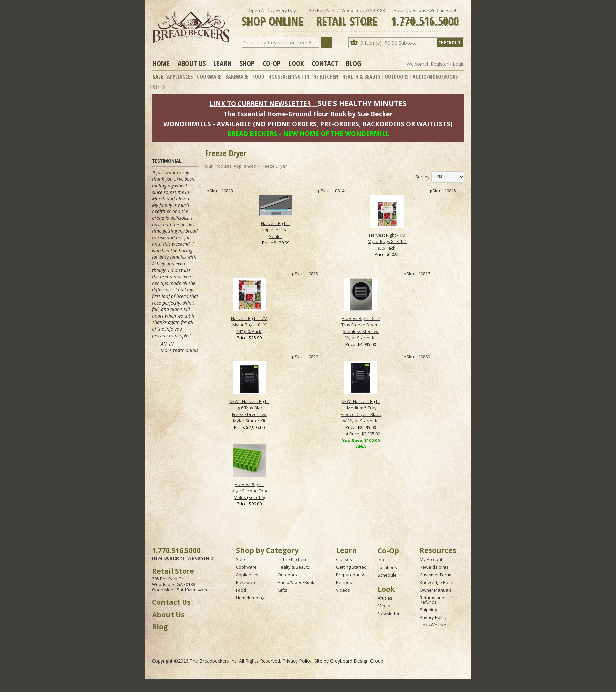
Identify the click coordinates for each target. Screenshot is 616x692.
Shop (247, 63)
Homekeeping (250, 598)
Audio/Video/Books (435, 77)
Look (296, 63)
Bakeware (237, 77)
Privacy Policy (433, 617)
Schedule (387, 575)
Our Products (218, 166)
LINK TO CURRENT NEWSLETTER (260, 104)
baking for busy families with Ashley (174, 257)
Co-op (272, 63)
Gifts (159, 87)
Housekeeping (284, 77)
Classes (344, 559)
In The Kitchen (321, 77)
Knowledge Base (436, 582)
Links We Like (433, 625)
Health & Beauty (362, 77)
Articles (385, 598)
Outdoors (397, 77)
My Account (431, 559)
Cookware (209, 77)
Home (161, 63)
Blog (354, 63)
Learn (223, 63)
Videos (343, 590)
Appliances (180, 77)
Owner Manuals (436, 590)
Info (382, 560)
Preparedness (351, 575)
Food (258, 77)
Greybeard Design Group (357, 661)
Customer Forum (436, 575)
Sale (158, 77)
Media (384, 606)
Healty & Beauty (294, 567)
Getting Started (351, 567)
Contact (325, 63)
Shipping (428, 610)
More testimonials (180, 350)
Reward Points (434, 567)
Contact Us (171, 602)
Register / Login (448, 64)
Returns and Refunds (432, 600)
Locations (387, 567)
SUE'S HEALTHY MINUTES (362, 103)
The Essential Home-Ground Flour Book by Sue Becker (308, 114)
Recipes (344, 582)
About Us (192, 63)
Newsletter (389, 613)
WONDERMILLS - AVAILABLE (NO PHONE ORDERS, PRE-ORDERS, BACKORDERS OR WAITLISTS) (308, 124)
